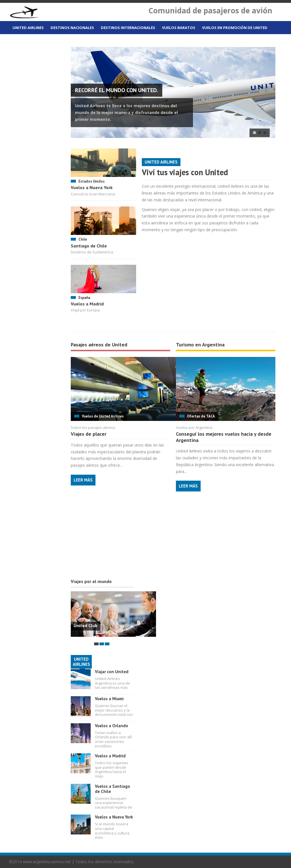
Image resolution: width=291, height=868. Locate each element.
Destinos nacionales (72, 28)
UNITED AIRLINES (81, 662)
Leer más (83, 480)
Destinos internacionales (128, 28)
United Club (86, 625)
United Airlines (28, 28)
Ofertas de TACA (201, 416)
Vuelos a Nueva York (92, 187)
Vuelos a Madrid (87, 304)
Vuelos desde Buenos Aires (40, 42)
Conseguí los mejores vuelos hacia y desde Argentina (224, 437)
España (84, 298)
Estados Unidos (92, 181)
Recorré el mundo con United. (117, 90)
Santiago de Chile (89, 246)
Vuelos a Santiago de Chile (113, 789)
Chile (83, 239)
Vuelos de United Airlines (103, 416)
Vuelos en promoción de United (235, 28)
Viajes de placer (89, 434)
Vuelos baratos (179, 28)
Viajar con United (112, 672)
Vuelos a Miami (109, 699)
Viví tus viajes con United (185, 172)
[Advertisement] (113, 541)
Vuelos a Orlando (112, 726)
